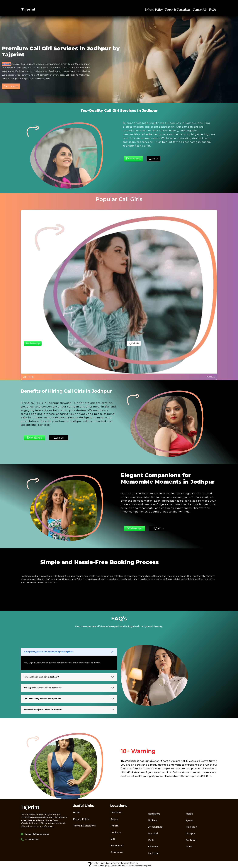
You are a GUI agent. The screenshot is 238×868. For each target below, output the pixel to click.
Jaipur (114, 819)
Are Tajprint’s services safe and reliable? (43, 688)
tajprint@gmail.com (35, 834)
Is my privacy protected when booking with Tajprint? (49, 652)
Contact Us (200, 10)
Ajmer (189, 820)
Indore (115, 826)
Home (77, 812)
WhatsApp (133, 159)
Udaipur (191, 833)
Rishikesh (191, 827)
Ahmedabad (155, 827)
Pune (189, 847)
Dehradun (116, 812)
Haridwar (154, 853)
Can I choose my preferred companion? (42, 699)
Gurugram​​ (117, 852)
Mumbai (153, 833)
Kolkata (153, 820)
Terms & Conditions (178, 10)
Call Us (153, 159)
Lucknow (116, 832)
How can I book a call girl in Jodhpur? (41, 677)
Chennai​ (153, 847)
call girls (6, 64)
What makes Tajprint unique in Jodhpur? (43, 710)
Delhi (151, 840)
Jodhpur (191, 840)
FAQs (213, 10)
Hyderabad (117, 845)
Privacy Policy (154, 10)
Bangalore (154, 814)
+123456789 (30, 839)
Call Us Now (11, 86)
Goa (113, 839)
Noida (189, 814)
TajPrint (30, 807)
